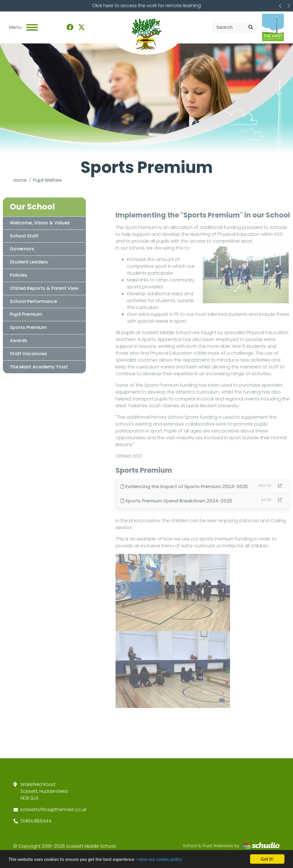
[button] (280, 6)
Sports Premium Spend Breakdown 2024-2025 (187, 501)
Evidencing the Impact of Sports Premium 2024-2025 (195, 487)
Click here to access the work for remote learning (146, 6)
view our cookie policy (160, 860)
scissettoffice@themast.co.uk (53, 810)
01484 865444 (36, 821)
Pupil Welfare (47, 180)
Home (20, 180)
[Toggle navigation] (32, 27)
